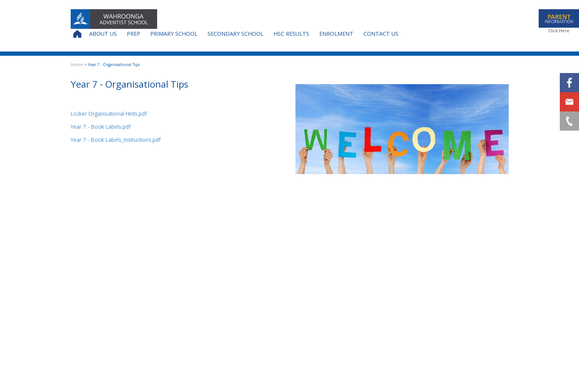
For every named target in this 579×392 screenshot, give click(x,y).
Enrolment (336, 34)
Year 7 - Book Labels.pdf (101, 127)
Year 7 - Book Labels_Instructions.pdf (116, 140)
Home (77, 65)
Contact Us (381, 34)
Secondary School (236, 34)
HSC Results (291, 34)
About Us (103, 34)
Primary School (174, 34)
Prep (134, 34)
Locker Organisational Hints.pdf (109, 114)
